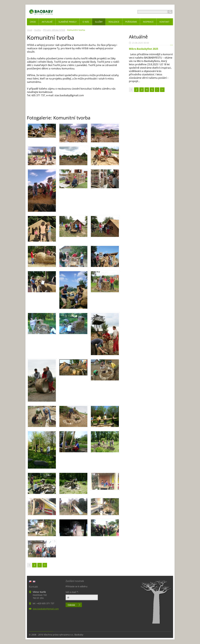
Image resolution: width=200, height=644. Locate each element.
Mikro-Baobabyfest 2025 (144, 49)
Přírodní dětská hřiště (54, 30)
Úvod (30, 30)
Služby (38, 30)
